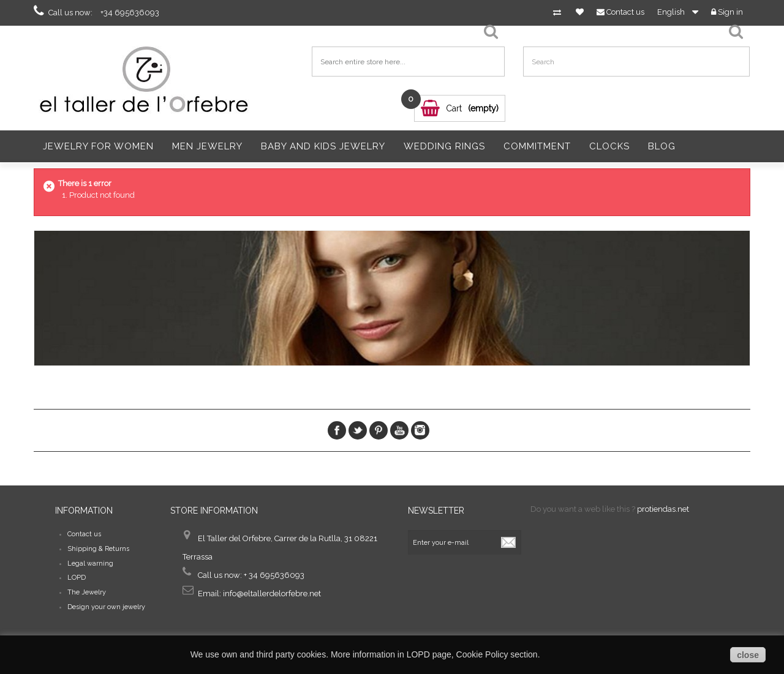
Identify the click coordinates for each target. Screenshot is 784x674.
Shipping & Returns (98, 549)
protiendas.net (663, 509)
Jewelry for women (98, 146)
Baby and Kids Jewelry (323, 146)
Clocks (609, 146)
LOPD (77, 578)
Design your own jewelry (106, 607)
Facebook (337, 430)
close (748, 655)
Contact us (84, 534)
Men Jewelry (207, 146)
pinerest (379, 430)
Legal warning (90, 564)
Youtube (399, 430)
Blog (662, 146)
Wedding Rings (444, 146)
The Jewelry (87, 592)
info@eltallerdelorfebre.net (272, 593)
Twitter (358, 430)
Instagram (420, 430)
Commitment (537, 146)
